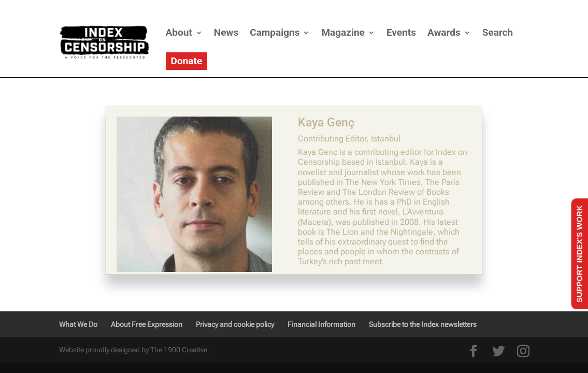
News (226, 32)
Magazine (343, 32)
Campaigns (275, 32)
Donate (187, 61)
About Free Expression (147, 324)
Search (498, 32)
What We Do (78, 324)
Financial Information (321, 324)
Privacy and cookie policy (235, 324)
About (179, 32)
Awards (444, 32)
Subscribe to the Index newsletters (423, 324)
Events (401, 32)
